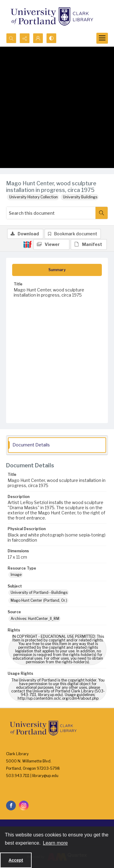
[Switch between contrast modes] (51, 38)
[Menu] (102, 38)
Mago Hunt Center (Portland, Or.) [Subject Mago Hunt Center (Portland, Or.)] (39, 600)
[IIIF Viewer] (51, 244)
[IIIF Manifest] (89, 244)
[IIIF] (27, 244)
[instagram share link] (24, 806)
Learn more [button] (55, 843)
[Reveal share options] (25, 38)
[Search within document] (102, 213)
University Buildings (80, 197)
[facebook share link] (11, 806)
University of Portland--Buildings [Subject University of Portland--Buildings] (39, 592)
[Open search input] (11, 38)
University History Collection (33, 197)
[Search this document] (51, 213)
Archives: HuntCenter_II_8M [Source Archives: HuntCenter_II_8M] (35, 619)
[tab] (57, 270)
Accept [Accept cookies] (16, 860)
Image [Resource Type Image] (16, 575)
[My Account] (38, 38)
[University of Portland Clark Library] (52, 17)
